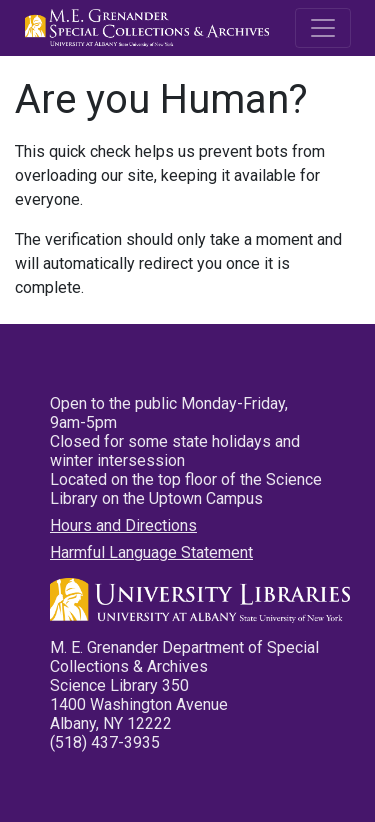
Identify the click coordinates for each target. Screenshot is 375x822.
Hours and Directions (123, 525)
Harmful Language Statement (151, 552)
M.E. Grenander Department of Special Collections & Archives (150, 28)
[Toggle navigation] (323, 28)
